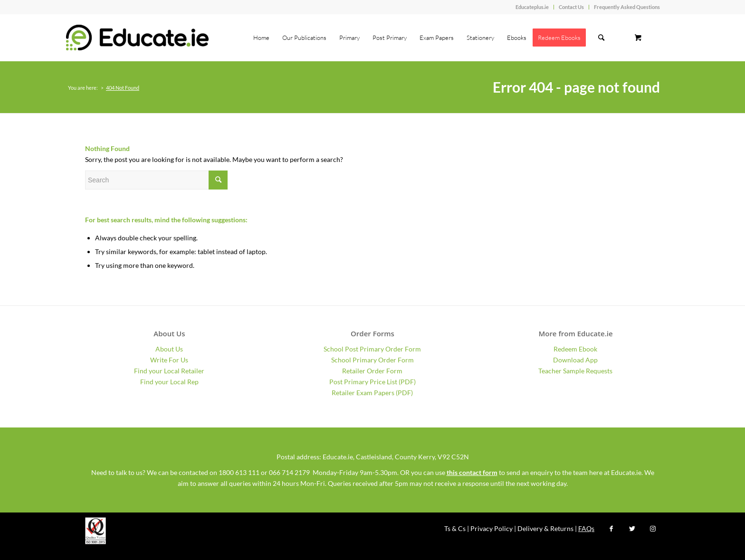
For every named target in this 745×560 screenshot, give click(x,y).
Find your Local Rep (169, 382)
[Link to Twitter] (632, 529)
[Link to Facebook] (611, 529)
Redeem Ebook (575, 349)
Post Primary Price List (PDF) (372, 382)
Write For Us (169, 360)
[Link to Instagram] (653, 529)
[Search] (601, 38)
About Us (169, 349)
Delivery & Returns (545, 528)
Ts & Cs (455, 528)
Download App (575, 360)
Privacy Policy (492, 528)
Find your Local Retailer (169, 371)
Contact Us (571, 7)
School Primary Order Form (372, 360)
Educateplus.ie (532, 7)
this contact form (472, 472)
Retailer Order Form (372, 371)
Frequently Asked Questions (627, 7)
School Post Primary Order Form (372, 349)
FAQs (586, 528)
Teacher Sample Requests (575, 371)
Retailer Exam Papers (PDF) (372, 393)
